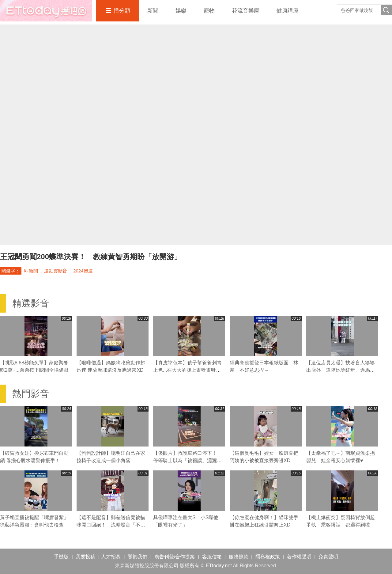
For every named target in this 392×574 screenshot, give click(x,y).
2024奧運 (83, 271)
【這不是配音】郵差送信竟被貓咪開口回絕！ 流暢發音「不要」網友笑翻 (111, 525)
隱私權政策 (268, 557)
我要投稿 (85, 557)
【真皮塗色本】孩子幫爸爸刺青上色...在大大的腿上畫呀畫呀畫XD (187, 370)
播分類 (122, 11)
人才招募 (111, 557)
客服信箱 (212, 557)
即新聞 (31, 271)
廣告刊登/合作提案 (175, 557)
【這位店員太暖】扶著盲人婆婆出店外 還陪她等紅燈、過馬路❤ (341, 370)
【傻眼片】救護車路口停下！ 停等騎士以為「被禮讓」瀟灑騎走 (187, 460)
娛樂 (181, 11)
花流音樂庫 (246, 11)
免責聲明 (328, 557)
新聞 (153, 11)
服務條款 (239, 557)
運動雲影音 (56, 271)
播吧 (46, 11)
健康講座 (288, 11)
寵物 (209, 11)
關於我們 (138, 557)
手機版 (61, 557)
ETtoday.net (219, 566)
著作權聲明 (299, 557)
